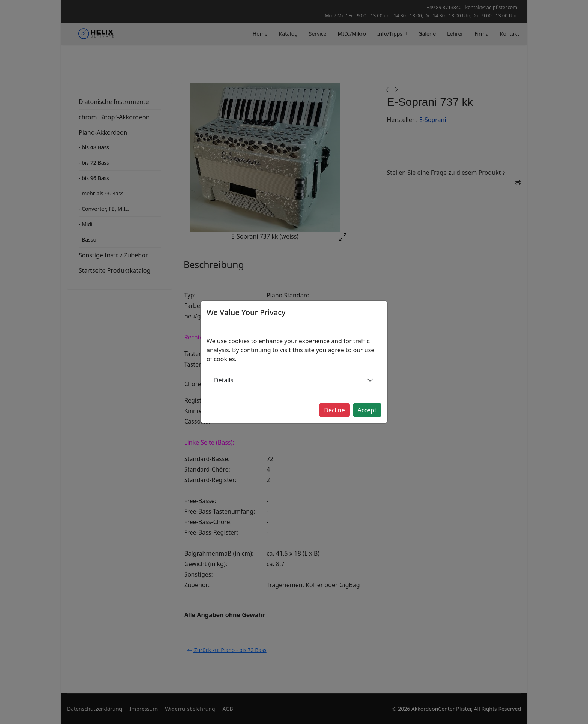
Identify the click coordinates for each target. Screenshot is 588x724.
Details (224, 380)
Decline (334, 410)
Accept (367, 410)
